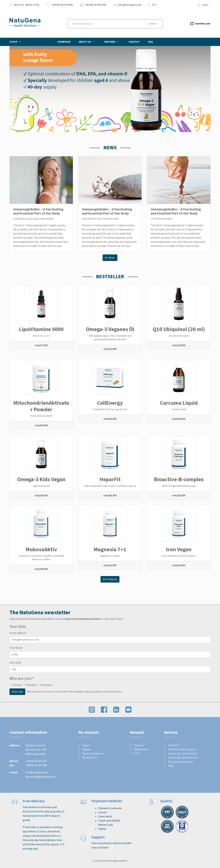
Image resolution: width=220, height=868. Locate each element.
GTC (137, 753)
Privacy (139, 745)
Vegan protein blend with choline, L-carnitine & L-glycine (110, 486)
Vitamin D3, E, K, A (41, 336)
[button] (25, 89)
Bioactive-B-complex (179, 479)
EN (154, 5)
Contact (134, 42)
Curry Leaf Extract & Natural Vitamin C (179, 556)
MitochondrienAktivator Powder (41, 406)
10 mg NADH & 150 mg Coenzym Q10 (110, 409)
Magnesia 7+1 (110, 549)
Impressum (141, 749)
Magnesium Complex (110, 556)
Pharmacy (45, 685)
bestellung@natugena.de (40, 777)
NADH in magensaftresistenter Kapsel (179, 486)
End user (16, 685)
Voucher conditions (181, 762)
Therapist (30, 685)
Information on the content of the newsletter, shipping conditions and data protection (82, 691)
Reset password (93, 753)
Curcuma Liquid (179, 403)
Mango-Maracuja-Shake (41, 416)
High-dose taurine (41, 486)
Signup (87, 749)
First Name (16, 648)
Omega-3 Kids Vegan (41, 479)
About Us (87, 42)
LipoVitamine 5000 (41, 329)
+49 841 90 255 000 (36, 761)
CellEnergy (110, 403)
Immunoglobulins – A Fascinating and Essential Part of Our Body (38, 211)
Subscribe (17, 692)
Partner (112, 42)
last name (15, 663)
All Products (110, 579)
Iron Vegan (179, 549)
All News (110, 258)
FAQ (150, 42)
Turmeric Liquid (179, 409)
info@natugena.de (130, 5)
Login (207, 5)
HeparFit (110, 479)
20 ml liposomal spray (179, 336)
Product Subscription (182, 749)
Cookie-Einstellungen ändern (110, 861)
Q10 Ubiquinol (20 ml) (179, 329)
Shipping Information (183, 753)
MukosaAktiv (41, 549)
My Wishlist (90, 758)
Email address (18, 633)
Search (153, 24)
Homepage (64, 42)
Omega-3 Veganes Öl (110, 329)
